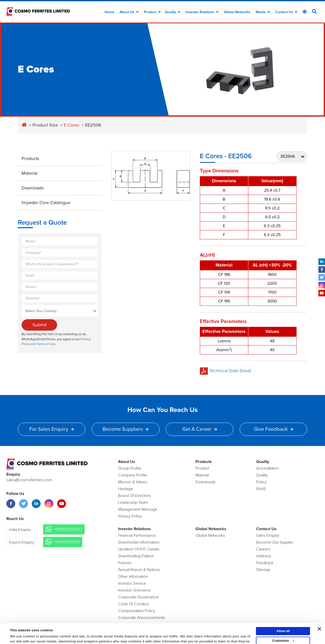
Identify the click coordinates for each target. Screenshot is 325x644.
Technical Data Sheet (225, 371)
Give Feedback (273, 429)
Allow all (283, 614)
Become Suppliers (125, 429)
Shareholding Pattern (136, 556)
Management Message (138, 509)
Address (264, 556)
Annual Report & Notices (139, 570)
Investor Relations (202, 12)
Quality (173, 12)
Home (109, 12)
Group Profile (130, 468)
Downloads (33, 188)
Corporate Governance (138, 597)
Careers (263, 549)
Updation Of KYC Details (139, 549)
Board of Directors (134, 496)
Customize (283, 624)
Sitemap (263, 570)
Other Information (133, 577)
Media (263, 12)
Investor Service (132, 583)
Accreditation (267, 468)
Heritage (125, 489)
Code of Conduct (133, 604)
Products (30, 158)
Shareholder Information (139, 542)
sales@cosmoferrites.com (29, 480)
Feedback (265, 563)
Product (152, 12)
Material (29, 173)
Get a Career (200, 429)
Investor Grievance (134, 590)
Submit (39, 325)
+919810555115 (67, 542)
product (202, 468)
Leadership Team (133, 503)
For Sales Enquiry (52, 429)
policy (261, 482)
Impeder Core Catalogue (46, 203)
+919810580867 (68, 529)
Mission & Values (133, 482)
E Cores (71, 125)
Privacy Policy (130, 516)
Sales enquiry (268, 535)
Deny (283, 634)
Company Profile (133, 475)
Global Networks (237, 12)
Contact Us (286, 12)
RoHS (261, 489)
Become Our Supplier (275, 542)
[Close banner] (319, 612)
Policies (125, 563)
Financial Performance (137, 535)
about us (129, 12)
